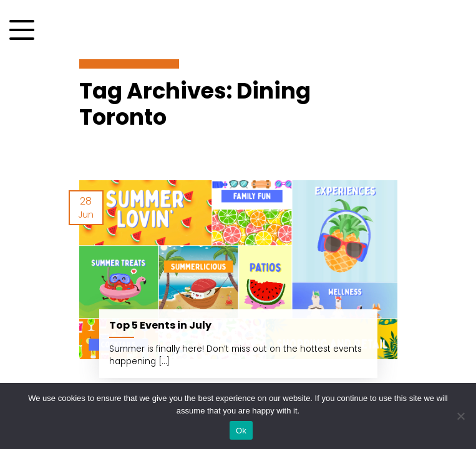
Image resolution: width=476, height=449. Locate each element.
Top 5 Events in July (160, 325)
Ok (241, 431)
